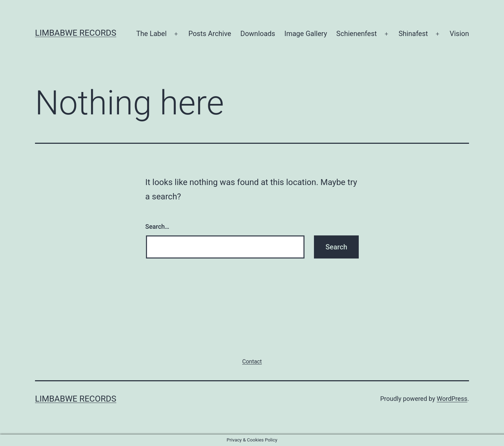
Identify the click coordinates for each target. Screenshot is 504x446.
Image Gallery (306, 34)
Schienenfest (357, 34)
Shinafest (413, 34)
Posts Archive (210, 34)
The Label (151, 34)
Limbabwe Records (76, 33)
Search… (157, 226)
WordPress (452, 399)
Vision (459, 34)
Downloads (258, 34)
